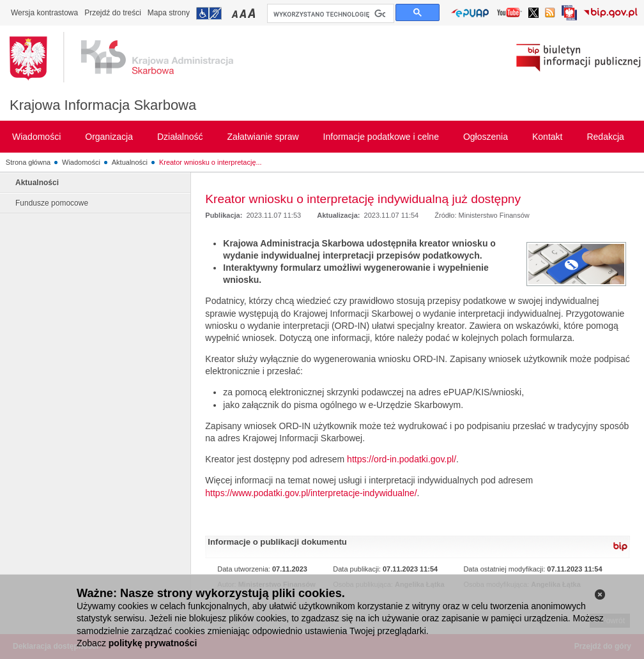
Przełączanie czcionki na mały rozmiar (236, 13)
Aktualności (130, 162)
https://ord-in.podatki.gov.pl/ (402, 459)
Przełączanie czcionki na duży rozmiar (253, 13)
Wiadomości (81, 162)
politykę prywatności (153, 643)
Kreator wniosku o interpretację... (211, 162)
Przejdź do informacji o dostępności (209, 13)
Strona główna (28, 162)
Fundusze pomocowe (52, 203)
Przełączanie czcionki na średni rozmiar (244, 13)
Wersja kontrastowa (44, 13)
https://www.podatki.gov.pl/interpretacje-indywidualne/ (311, 493)
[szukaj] (329, 14)
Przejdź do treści (113, 13)
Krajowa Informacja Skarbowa (103, 105)
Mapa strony (169, 13)
